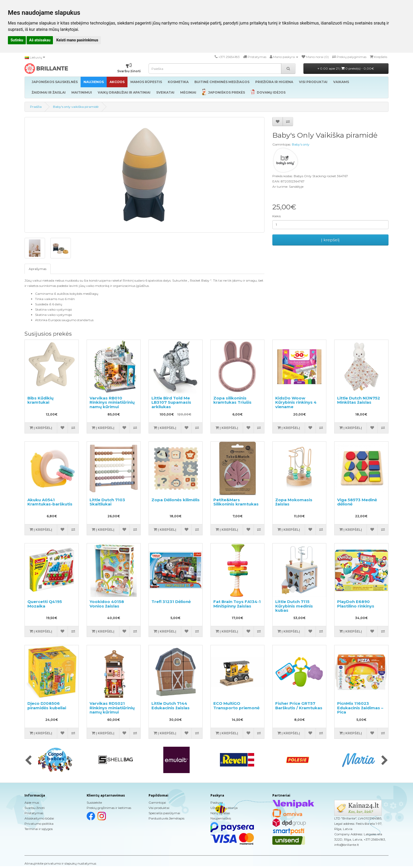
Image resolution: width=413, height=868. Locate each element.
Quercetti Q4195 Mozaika (45, 604)
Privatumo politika (39, 824)
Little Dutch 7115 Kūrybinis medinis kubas (294, 606)
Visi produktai (159, 808)
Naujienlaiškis (221, 818)
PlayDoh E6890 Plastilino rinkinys (356, 604)
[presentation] (28, 761)
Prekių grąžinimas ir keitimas (109, 808)
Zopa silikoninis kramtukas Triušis (232, 400)
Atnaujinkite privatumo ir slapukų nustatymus (60, 863)
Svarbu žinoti (35, 808)
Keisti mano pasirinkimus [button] (77, 40)
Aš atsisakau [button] (40, 40)
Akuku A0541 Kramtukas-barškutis (50, 502)
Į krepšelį (330, 240)
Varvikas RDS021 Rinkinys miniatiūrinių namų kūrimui (112, 708)
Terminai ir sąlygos (39, 829)
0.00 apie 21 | (346, 68)
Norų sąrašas (220, 813)
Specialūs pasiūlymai (164, 813)
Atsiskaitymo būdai (39, 818)
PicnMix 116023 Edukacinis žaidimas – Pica (360, 708)
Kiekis (277, 216)
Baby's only (301, 144)
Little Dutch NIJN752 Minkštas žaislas (359, 400)
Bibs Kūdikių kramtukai (40, 400)
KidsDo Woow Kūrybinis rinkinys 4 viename (296, 402)
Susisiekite (94, 802)
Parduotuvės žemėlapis (166, 818)
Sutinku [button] (17, 40)
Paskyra (217, 802)
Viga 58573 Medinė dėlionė (357, 502)
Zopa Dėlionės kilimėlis (176, 500)
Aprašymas (38, 269)
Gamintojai (157, 802)
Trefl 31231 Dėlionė (171, 602)
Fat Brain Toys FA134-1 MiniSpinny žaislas (237, 604)
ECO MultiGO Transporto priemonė (236, 706)
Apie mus (32, 802)
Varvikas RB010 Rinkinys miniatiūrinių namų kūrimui (112, 402)
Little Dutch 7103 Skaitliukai (107, 502)
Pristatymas (34, 813)
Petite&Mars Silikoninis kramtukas (236, 502)
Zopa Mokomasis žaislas (294, 502)
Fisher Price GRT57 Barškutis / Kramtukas (299, 706)
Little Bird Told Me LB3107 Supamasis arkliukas (171, 402)
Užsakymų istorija (224, 808)
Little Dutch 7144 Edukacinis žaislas (171, 706)
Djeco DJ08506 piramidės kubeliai (47, 706)
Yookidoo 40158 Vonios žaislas (107, 604)
